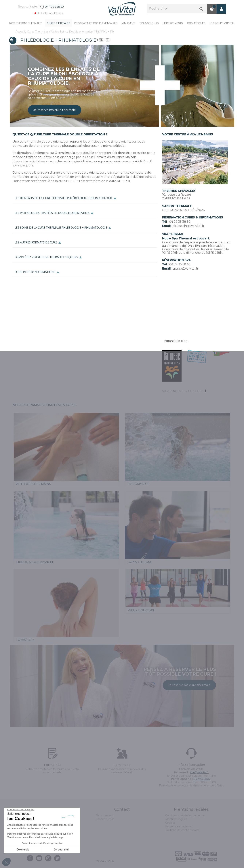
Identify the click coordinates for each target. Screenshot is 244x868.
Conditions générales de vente (185, 815)
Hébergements (173, 23)
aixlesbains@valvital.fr (189, 226)
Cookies (170, 823)
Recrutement (105, 815)
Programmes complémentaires (96, 23)
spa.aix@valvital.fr (186, 269)
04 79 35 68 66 (180, 264)
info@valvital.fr (199, 772)
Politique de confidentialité (182, 830)
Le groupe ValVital (222, 23)
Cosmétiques (196, 23)
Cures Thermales (58, 23)
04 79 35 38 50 (180, 222)
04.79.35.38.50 (202, 779)
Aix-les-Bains (59, 32)
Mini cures (128, 23)
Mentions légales (176, 819)
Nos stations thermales (26, 23)
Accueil (20, 32)
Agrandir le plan (176, 341)
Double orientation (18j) (84, 32)
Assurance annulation (179, 826)
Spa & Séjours (149, 23)
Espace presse (105, 819)
